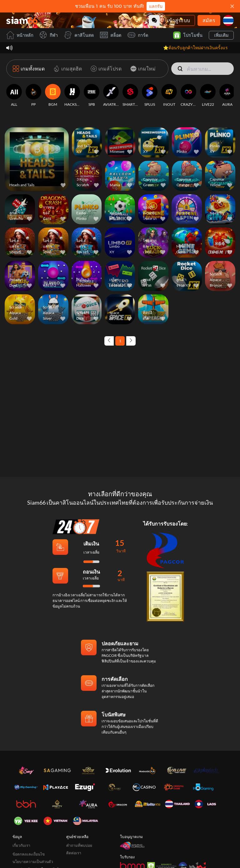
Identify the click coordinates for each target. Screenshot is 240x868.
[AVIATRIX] (111, 95)
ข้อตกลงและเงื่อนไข (29, 854)
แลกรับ (156, 6)
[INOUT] (169, 95)
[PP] (33, 95)
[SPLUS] (150, 95)
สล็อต (111, 35)
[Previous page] (109, 341)
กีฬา (49, 35)
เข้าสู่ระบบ (179, 20)
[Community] (154, 20)
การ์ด (138, 35)
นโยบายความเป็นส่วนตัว (33, 862)
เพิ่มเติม (221, 35)
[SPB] (92, 95)
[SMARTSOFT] (130, 95)
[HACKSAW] (72, 95)
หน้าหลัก (20, 35)
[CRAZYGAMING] (188, 95)
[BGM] (53, 95)
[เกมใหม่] (142, 69)
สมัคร (209, 20)
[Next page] (131, 341)
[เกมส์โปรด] (105, 69)
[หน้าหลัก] (22, 20)
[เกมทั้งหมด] (29, 69)
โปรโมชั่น (188, 35)
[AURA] (227, 95)
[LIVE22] (208, 95)
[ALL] (14, 95)
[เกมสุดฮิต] (66, 69)
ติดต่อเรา (74, 853)
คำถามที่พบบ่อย (79, 845)
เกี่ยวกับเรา (21, 845)
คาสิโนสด (79, 35)
